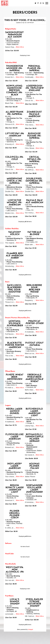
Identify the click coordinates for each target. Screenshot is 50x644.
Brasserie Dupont (13, 41)
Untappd (30, 629)
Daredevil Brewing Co (15, 140)
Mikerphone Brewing (14, 99)
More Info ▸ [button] (20, 47)
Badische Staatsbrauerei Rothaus (32, 447)
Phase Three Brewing (34, 187)
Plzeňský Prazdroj (13, 522)
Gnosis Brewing (32, 472)
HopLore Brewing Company (31, 165)
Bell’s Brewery (32, 385)
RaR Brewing (19, 73)
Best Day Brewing (13, 576)
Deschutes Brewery (14, 351)
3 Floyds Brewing (33, 120)
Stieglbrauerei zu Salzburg (33, 611)
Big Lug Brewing (33, 296)
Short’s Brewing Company (13, 609)
